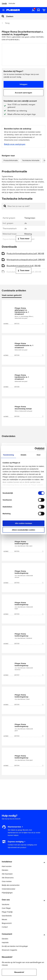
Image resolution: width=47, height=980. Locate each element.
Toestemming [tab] (8, 455)
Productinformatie (11, 160)
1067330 (29, 644)
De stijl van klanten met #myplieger (15, 946)
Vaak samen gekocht (12, 295)
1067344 (29, 766)
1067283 (29, 614)
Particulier (12, 3)
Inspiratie (5, 942)
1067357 (29, 675)
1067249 (29, 355)
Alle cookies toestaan (23, 523)
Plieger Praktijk (7, 912)
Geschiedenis (7, 916)
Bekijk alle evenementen (11, 885)
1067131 (29, 324)
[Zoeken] (27, 16)
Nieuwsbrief (19, 972)
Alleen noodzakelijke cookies (23, 530)
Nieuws (4, 919)
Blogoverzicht (7, 923)
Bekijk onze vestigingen (15, 144)
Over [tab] (39, 455)
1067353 (29, 583)
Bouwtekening (24, 266)
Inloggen (23, 84)
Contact (5, 927)
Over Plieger (6, 908)
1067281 (29, 551)
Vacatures (5, 904)
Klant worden (7, 866)
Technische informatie (31, 160)
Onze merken (7, 881)
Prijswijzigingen (7, 893)
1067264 (29, 736)
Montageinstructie (26, 260)
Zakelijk (4, 3)
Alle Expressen (7, 874)
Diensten (5, 870)
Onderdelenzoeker (9, 889)
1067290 (29, 387)
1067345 (29, 705)
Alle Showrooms (8, 878)
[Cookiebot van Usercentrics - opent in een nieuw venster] (35, 449)
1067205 (29, 416)
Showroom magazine (9, 950)
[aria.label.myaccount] (33, 10)
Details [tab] (23, 455)
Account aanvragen (23, 93)
